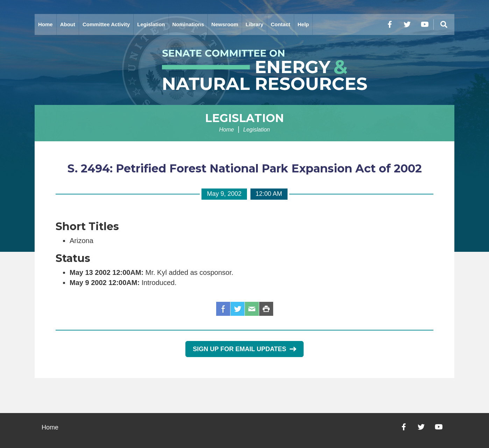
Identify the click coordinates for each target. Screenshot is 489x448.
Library (254, 24)
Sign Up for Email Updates (244, 349)
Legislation (151, 24)
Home (45, 24)
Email (252, 309)
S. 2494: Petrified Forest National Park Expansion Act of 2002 (245, 168)
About (68, 24)
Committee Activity (106, 24)
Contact (281, 24)
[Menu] (444, 24)
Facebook (223, 309)
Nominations (188, 24)
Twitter (238, 309)
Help (303, 24)
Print (266, 309)
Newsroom (225, 24)
